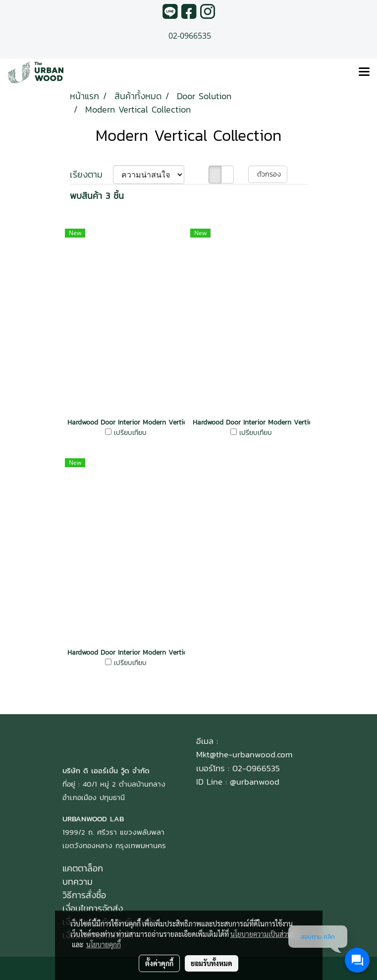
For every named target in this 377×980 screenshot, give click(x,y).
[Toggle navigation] (364, 72)
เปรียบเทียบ (130, 433)
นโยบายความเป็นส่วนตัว (265, 934)
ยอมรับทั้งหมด (212, 963)
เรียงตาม (91, 174)
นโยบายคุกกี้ (104, 944)
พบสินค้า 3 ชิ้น (97, 196)
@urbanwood (255, 782)
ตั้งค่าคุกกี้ (159, 963)
